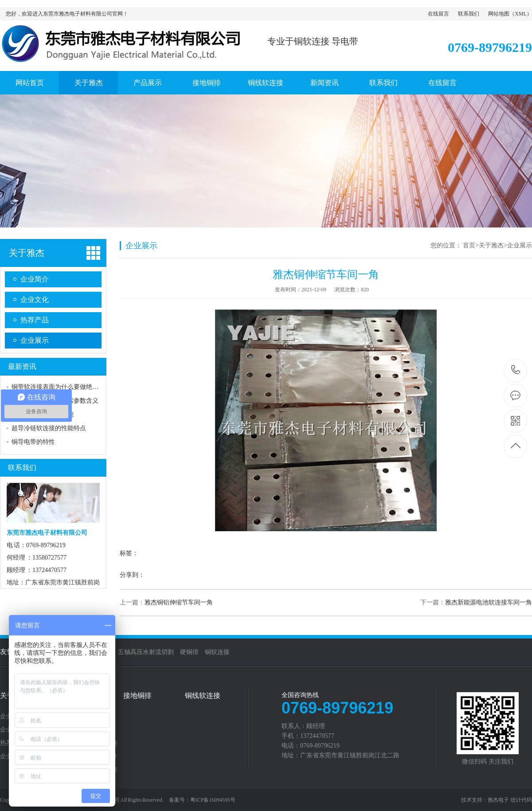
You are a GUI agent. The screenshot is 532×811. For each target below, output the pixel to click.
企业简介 (35, 279)
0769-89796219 (516, 370)
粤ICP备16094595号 (213, 800)
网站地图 (499, 14)
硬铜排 (189, 652)
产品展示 (148, 83)
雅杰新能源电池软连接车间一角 (489, 602)
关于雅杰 (89, 83)
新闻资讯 (325, 83)
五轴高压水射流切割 (146, 652)
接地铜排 (207, 83)
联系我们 (469, 14)
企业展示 (35, 340)
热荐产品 (35, 320)
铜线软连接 (266, 83)
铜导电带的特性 (33, 442)
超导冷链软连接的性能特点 (49, 428)
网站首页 (30, 83)
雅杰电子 (498, 800)
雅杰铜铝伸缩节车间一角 (179, 602)
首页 (469, 245)
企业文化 (35, 300)
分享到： (132, 575)
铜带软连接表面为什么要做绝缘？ (58, 387)
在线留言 (438, 14)
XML (521, 14)
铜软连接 (217, 652)
